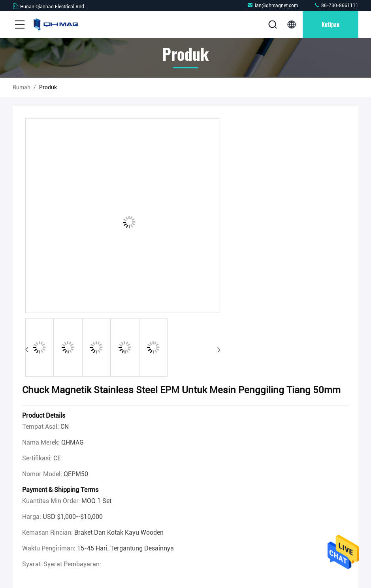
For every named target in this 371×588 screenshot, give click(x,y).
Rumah (22, 87)
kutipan (331, 24)
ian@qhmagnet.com (272, 5)
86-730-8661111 (336, 5)
